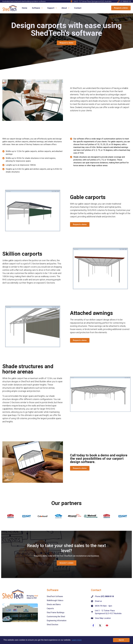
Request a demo (69, 563)
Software (38, 8)
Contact (78, 8)
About (66, 8)
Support (53, 8)
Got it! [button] (121, 640)
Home (25, 8)
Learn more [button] (77, 640)
